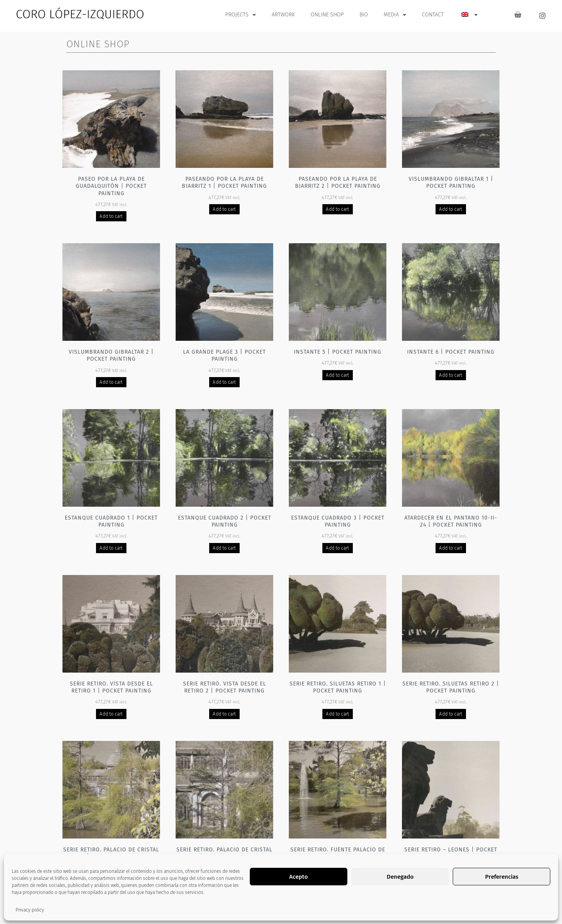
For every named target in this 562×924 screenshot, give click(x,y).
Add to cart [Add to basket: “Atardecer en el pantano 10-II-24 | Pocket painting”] (451, 548)
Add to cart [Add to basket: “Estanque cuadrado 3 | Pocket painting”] (337, 548)
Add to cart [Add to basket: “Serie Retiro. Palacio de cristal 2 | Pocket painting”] (224, 879)
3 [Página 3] (289, 910)
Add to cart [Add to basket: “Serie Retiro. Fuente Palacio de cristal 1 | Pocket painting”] (337, 879)
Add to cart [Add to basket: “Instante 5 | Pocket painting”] (337, 375)
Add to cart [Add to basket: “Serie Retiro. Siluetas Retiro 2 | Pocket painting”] (451, 714)
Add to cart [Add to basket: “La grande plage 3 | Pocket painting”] (224, 382)
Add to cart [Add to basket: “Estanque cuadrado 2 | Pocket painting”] (224, 548)
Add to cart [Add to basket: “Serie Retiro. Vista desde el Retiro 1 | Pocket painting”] (111, 714)
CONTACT (433, 15)
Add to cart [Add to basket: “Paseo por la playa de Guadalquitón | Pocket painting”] (111, 216)
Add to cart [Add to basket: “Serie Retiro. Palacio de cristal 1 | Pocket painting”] (111, 879)
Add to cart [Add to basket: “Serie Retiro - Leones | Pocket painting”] (451, 879)
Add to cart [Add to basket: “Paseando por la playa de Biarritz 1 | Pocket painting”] (224, 209)
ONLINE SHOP (327, 15)
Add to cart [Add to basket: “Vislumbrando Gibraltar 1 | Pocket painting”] (451, 209)
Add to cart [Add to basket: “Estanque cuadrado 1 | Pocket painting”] (111, 548)
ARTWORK (283, 15)
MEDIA (395, 15)
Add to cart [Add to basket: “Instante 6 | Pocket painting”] (451, 375)
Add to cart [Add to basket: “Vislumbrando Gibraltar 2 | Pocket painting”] (111, 382)
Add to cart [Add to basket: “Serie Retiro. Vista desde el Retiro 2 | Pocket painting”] (224, 714)
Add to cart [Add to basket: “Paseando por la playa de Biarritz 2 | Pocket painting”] (337, 209)
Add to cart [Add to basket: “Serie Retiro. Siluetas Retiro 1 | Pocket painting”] (337, 714)
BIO (364, 15)
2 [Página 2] (273, 910)
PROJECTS (241, 15)
